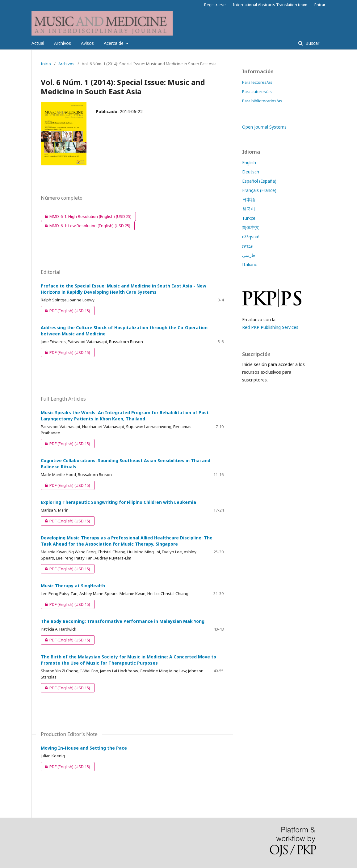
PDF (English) (65, 311)
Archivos (63, 43)
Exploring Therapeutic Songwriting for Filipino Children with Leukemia (118, 502)
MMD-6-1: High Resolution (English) (86, 216)
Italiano (250, 264)
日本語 (249, 200)
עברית (248, 246)
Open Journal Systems (264, 127)
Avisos (87, 43)
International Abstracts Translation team (270, 5)
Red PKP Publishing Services (270, 327)
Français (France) (259, 190)
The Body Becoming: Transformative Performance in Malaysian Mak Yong (123, 621)
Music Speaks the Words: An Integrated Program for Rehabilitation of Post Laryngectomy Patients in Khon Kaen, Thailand (125, 416)
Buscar (312, 43)
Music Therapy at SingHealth (73, 586)
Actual (38, 43)
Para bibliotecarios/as (262, 101)
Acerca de (114, 43)
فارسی (249, 255)
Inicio (46, 64)
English (249, 162)
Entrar (320, 5)
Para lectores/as (257, 82)
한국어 (249, 209)
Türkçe (249, 218)
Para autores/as (257, 91)
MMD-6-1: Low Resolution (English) (86, 226)
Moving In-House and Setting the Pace (84, 748)
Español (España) (259, 181)
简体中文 (251, 227)
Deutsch (251, 172)
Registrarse (215, 5)
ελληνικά (251, 237)
